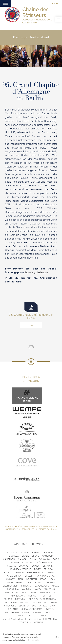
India (20, 579)
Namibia (33, 592)
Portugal (21, 599)
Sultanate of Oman (32, 609)
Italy (53, 579)
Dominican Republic (20, 569)
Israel (44, 579)
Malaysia (27, 589)
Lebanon (51, 583)
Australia (12, 553)
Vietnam (38, 622)
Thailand (50, 612)
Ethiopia (48, 569)
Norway (32, 596)
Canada (22, 559)
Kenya (19, 583)
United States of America (43, 619)
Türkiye (31, 616)
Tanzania (37, 612)
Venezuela (25, 622)
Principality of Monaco (17, 602)
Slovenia (24, 606)
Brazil (25, 556)
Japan (10, 583)
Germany (51, 573)
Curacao (24, 566)
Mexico (9, 592)
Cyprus (36, 566)
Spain (53, 606)
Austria (25, 553)
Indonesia (32, 579)
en (57, 4)
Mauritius (49, 589)
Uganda (42, 616)
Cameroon (9, 559)
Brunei (36, 556)
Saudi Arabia (51, 602)
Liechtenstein (11, 586)
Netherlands (47, 592)
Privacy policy (34, 640)
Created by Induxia (48, 529)
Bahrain (37, 553)
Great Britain (14, 576)
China (33, 559)
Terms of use (28, 529)
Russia (37, 602)
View (31, 325)
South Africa (39, 606)
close (57, 637)
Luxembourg (42, 586)
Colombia (44, 559)
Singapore (10, 606)
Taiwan (25, 612)
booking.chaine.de (36, 272)
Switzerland (12, 612)
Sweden (50, 609)
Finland (8, 573)
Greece (29, 576)
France (20, 573)
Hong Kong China (45, 576)
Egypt (37, 569)
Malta (38, 589)
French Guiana (35, 573)
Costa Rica (28, 563)
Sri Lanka (13, 609)
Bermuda (14, 556)
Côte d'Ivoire (44, 563)
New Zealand (18, 596)
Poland (8, 599)
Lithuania (27, 586)
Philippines (46, 596)
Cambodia (48, 556)
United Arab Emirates (14, 619)
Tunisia (20, 616)
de (52, 4)
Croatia (11, 566)
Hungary (10, 579)
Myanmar (21, 592)
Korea (29, 583)
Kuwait (39, 583)
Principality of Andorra (42, 599)
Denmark (48, 566)
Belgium (49, 553)
